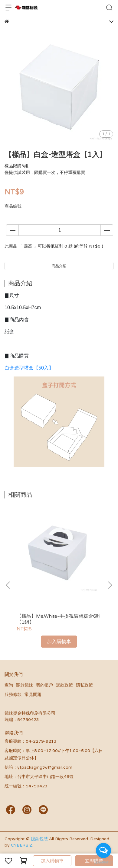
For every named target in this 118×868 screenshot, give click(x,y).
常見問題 (33, 695)
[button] (110, 585)
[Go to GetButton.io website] (103, 862)
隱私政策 (84, 685)
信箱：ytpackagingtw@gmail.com (38, 767)
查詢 (9, 685)
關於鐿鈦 (25, 685)
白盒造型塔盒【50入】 (29, 368)
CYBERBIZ (22, 845)
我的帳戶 (44, 685)
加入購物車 (52, 861)
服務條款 (13, 695)
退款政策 (64, 685)
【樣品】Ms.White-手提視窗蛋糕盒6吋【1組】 (59, 619)
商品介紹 (59, 266)
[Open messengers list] (103, 850)
